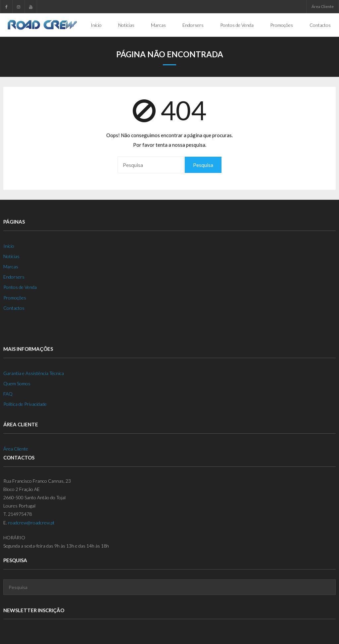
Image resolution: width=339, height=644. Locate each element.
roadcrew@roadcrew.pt (31, 523)
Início (9, 246)
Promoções (15, 298)
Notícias (11, 256)
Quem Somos (17, 383)
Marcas (11, 267)
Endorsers (14, 277)
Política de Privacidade (25, 404)
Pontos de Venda (20, 287)
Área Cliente (323, 6)
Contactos (14, 308)
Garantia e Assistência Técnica (34, 373)
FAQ (8, 394)
